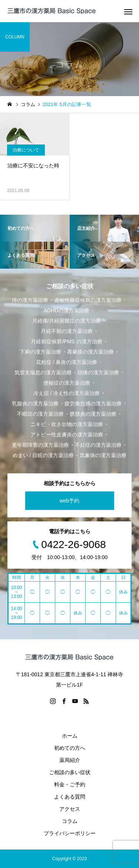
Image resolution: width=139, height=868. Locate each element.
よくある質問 (70, 797)
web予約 (70, 501)
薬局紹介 (70, 760)
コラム (70, 821)
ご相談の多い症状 (70, 772)
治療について (26, 150)
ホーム (70, 736)
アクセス (70, 809)
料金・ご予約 (70, 784)
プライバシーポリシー (70, 833)
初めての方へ (70, 748)
